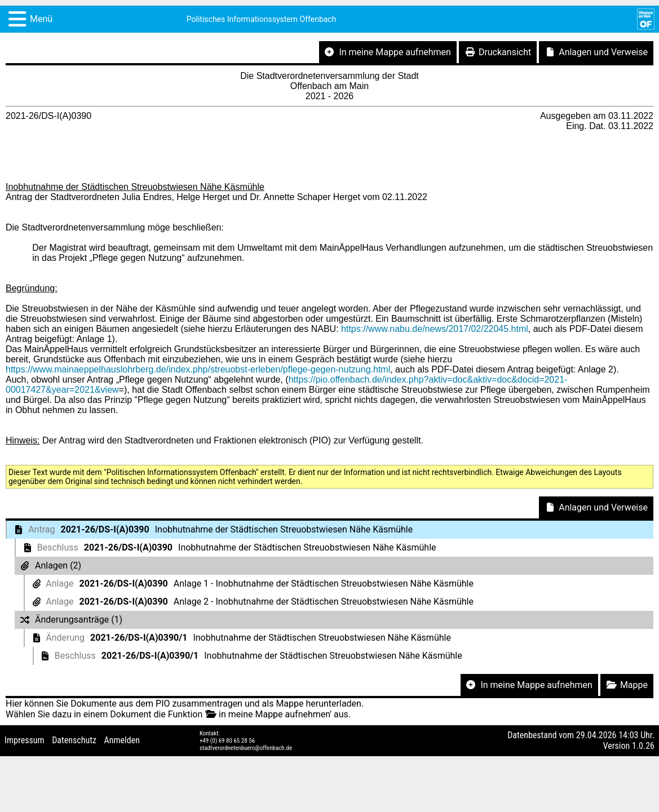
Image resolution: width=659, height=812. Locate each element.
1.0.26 (643, 746)
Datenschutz (74, 740)
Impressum (25, 740)
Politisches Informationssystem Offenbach (262, 19)
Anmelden (122, 740)
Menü (41, 19)
